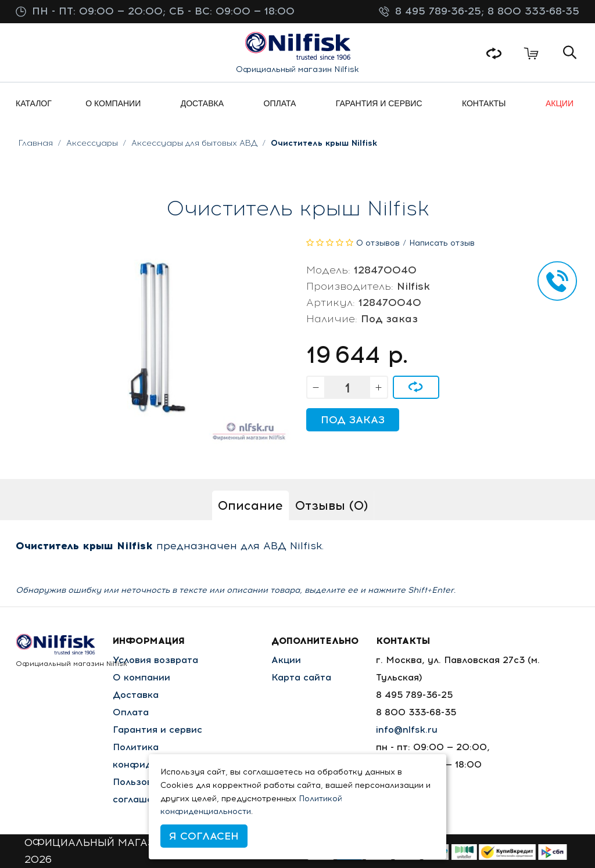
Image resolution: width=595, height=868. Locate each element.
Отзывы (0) (331, 505)
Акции (286, 660)
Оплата (131, 712)
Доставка (136, 695)
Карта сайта (301, 677)
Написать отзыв (442, 243)
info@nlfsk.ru (407, 730)
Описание (250, 505)
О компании (141, 677)
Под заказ (353, 420)
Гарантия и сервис (157, 730)
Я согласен (204, 836)
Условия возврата (155, 660)
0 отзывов (378, 243)
